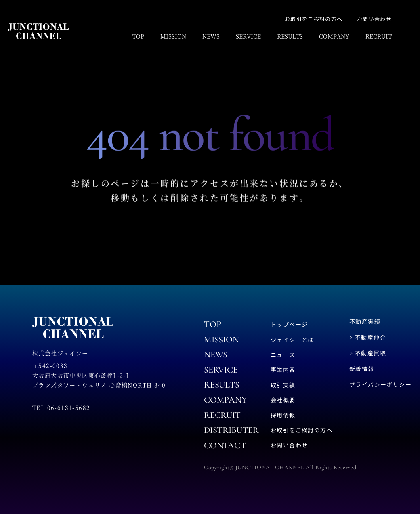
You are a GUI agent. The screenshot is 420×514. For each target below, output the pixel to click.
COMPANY (334, 36)
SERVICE (248, 36)
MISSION (173, 36)
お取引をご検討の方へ (314, 19)
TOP (138, 36)
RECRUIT (379, 36)
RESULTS (290, 36)
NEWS (211, 36)
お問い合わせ (374, 19)
